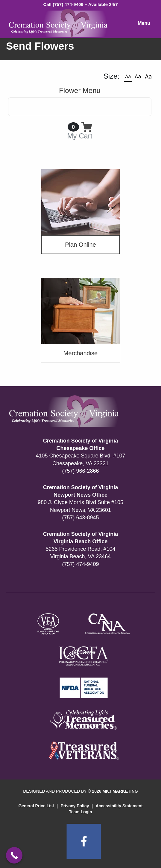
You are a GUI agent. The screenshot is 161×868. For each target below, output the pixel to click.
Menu (144, 23)
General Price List (36, 806)
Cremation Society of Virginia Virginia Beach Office (81, 538)
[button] (128, 76)
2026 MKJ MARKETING (115, 791)
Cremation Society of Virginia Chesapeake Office (81, 444)
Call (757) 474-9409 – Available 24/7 (80, 4)
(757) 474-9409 (80, 564)
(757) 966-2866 (80, 471)
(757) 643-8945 (80, 518)
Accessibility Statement (119, 806)
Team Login (80, 812)
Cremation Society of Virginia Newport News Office (81, 491)
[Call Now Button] (14, 855)
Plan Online (80, 245)
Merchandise (81, 353)
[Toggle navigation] (80, 107)
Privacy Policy (75, 806)
